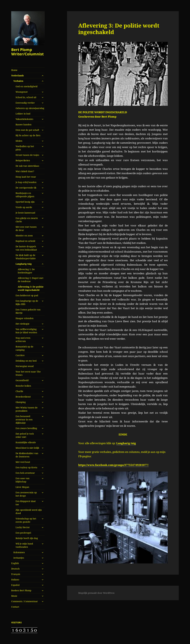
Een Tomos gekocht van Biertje (28, 311)
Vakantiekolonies (24, 119)
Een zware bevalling (26, 428)
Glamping (21, 402)
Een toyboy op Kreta (26, 467)
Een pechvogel (23, 533)
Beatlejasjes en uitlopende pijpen (25, 195)
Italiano (15, 580)
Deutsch (15, 569)
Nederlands (18, 76)
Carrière (20, 355)
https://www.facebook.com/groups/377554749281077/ (113, 465)
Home (14, 70)
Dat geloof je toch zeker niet (25, 435)
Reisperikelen (23, 160)
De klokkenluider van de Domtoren (27, 455)
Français (16, 574)
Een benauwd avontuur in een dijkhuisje (24, 420)
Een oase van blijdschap (23, 480)
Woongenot (22, 92)
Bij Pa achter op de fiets (28, 135)
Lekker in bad (23, 114)
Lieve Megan (22, 487)
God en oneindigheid (27, 86)
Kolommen (19, 552)
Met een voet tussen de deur (26, 228)
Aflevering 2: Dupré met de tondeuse (31, 280)
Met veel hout (23, 462)
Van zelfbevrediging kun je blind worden (26, 331)
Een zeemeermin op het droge (26, 494)
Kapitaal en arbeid (25, 241)
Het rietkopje (23, 324)
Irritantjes (19, 558)
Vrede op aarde (24, 207)
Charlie (19, 391)
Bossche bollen (23, 386)
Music (14, 596)
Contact (15, 607)
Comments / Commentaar (25, 601)
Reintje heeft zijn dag (27, 538)
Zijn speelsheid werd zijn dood (29, 511)
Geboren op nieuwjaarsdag (30, 108)
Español (15, 585)
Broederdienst (23, 397)
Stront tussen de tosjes (27, 155)
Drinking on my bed (26, 361)
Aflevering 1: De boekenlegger (26, 271)
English (15, 563)
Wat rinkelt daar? (25, 171)
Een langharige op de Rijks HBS (27, 302)
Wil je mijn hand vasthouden (24, 545)
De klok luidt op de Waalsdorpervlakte (26, 257)
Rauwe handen (24, 124)
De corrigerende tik (26, 188)
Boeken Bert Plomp (21, 590)
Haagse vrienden (25, 318)
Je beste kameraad (25, 213)
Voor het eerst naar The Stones (28, 373)
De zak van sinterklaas (27, 166)
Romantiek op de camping (24, 348)
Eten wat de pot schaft (27, 130)
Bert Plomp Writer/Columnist (27, 52)
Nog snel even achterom (23, 339)
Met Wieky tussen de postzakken (27, 409)
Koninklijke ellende (26, 442)
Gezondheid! (22, 380)
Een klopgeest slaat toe (26, 503)
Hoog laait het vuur (26, 177)
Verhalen (18, 81)
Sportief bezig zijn (25, 202)
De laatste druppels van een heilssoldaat (26, 248)
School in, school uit (26, 97)
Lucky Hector (23, 527)
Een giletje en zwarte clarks (27, 220)
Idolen (19, 141)
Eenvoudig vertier (25, 103)
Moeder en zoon (24, 236)
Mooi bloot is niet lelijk (27, 448)
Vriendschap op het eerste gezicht (26, 520)
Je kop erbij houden (26, 182)
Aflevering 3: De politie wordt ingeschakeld (31, 288)
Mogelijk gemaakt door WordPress (96, 593)
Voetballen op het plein (25, 148)
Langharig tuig (24, 264)
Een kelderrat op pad (27, 295)
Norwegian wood (25, 366)
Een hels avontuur (25, 473)
